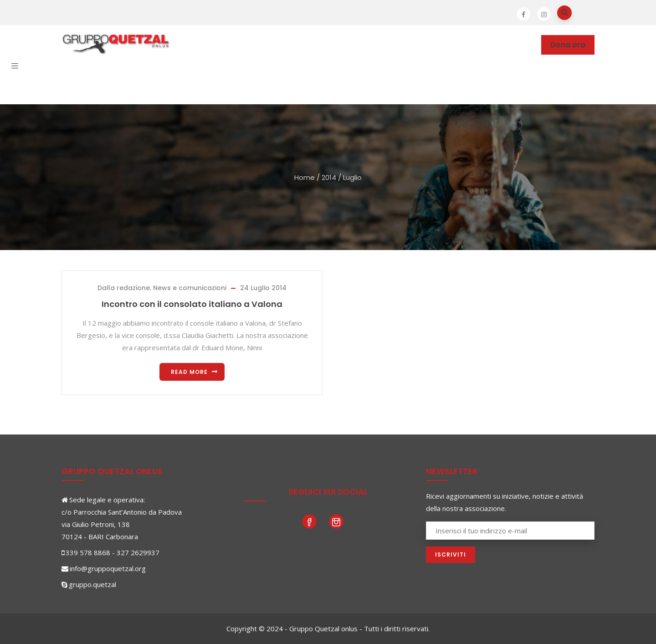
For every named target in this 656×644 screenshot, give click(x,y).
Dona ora (568, 45)
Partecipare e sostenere (351, 45)
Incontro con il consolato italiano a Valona (192, 304)
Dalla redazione (124, 288)
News (417, 45)
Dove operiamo (266, 45)
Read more (189, 372)
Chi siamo (205, 45)
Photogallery (464, 45)
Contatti (153, 84)
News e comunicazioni (190, 288)
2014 (329, 177)
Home (305, 177)
